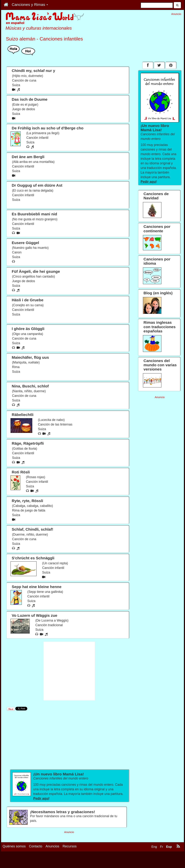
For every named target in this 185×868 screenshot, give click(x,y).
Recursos (70, 846)
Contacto (36, 846)
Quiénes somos (14, 846)
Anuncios (52, 846)
